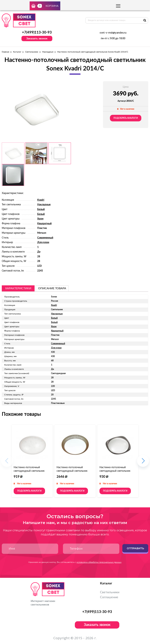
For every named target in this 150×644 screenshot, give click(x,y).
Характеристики (18, 288)
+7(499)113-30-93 (37, 32)
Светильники (32, 52)
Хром (40, 219)
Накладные (48, 52)
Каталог (17, 52)
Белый (41, 209)
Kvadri (41, 200)
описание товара (52, 288)
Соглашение (109, 597)
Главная (5, 52)
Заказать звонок (37, 39)
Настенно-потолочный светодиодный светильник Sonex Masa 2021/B (72, 471)
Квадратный (44, 224)
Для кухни (43, 242)
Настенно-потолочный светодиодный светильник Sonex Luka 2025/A (29, 471)
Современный (45, 238)
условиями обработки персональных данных (99, 562)
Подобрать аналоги (126, 118)
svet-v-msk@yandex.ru (113, 33)
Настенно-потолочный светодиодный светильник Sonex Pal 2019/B (115, 471)
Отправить (135, 548)
